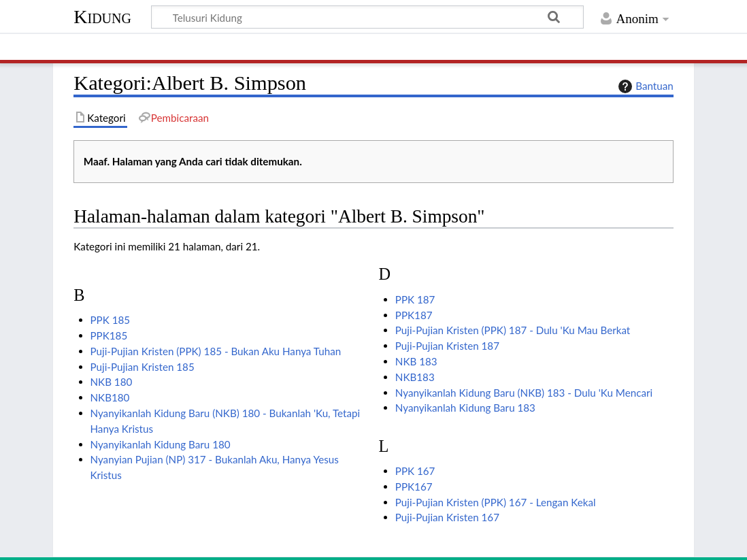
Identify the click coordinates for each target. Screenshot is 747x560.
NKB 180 (112, 382)
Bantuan (644, 86)
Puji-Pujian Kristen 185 (143, 367)
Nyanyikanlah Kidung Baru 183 (465, 408)
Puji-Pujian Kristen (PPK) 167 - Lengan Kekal (496, 502)
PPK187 (414, 315)
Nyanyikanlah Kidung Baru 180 (161, 444)
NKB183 (415, 377)
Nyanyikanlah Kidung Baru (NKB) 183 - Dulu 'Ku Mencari (524, 393)
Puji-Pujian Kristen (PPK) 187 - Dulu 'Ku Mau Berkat (513, 330)
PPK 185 (111, 320)
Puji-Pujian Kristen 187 (447, 346)
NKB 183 (416, 361)
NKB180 (110, 397)
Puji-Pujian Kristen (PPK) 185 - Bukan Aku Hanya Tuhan (216, 351)
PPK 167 (415, 471)
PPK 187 (415, 299)
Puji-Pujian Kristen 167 (447, 517)
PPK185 (109, 335)
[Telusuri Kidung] (367, 17)
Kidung (102, 17)
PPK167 (414, 487)
